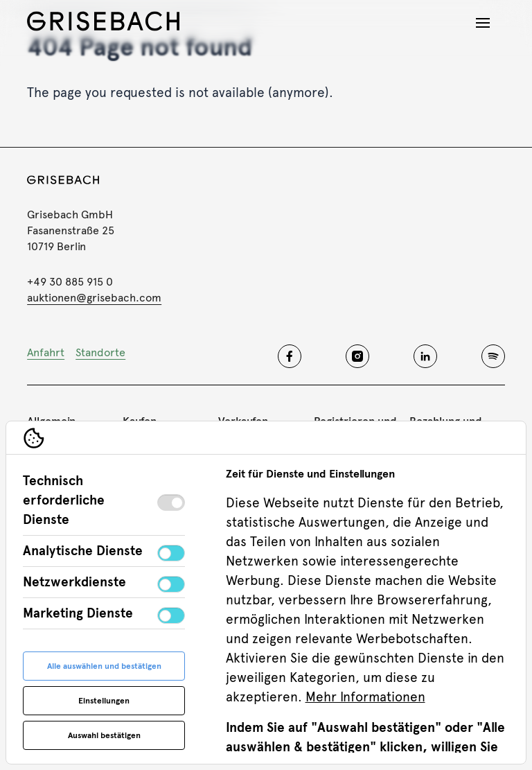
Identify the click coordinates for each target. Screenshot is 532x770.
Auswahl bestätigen (104, 735)
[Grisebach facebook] (290, 356)
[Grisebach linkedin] (425, 356)
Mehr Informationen (365, 697)
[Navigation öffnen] (483, 23)
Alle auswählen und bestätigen (104, 666)
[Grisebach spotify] (493, 356)
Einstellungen (104, 701)
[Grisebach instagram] (357, 356)
